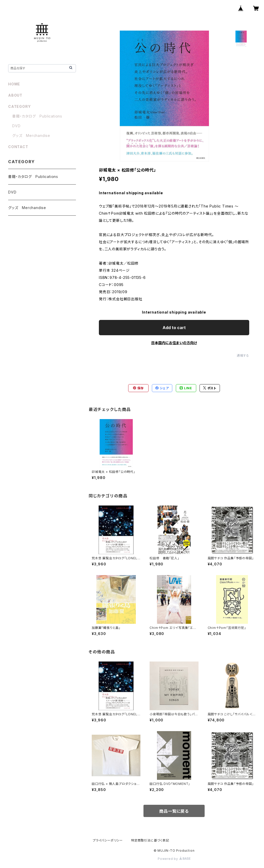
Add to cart (174, 328)
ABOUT (15, 95)
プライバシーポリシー (108, 840)
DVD (16, 126)
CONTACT (18, 147)
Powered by (174, 859)
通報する (243, 355)
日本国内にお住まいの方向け (174, 343)
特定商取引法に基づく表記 (150, 840)
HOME (14, 84)
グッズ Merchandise (31, 135)
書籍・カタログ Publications (37, 116)
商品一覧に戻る (174, 811)
